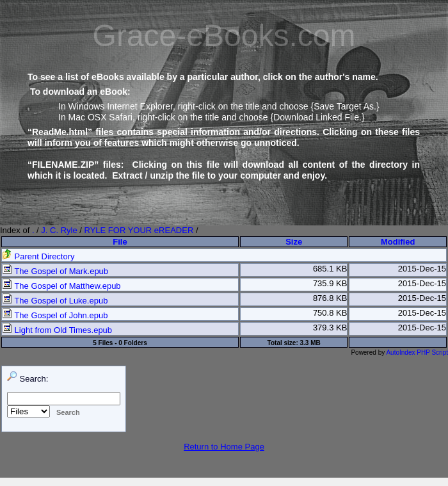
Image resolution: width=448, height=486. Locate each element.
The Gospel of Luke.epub (55, 301)
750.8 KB (330, 313)
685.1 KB (330, 269)
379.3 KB (330, 328)
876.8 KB (330, 298)
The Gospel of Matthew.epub (61, 286)
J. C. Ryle (59, 230)
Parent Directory (38, 256)
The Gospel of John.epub (55, 315)
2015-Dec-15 (422, 269)
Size (294, 242)
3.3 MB (310, 343)
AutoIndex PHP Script (417, 352)
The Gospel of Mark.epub (55, 271)
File (120, 242)
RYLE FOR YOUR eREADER (139, 230)
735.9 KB (330, 283)
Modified (398, 242)
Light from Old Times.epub (57, 330)
